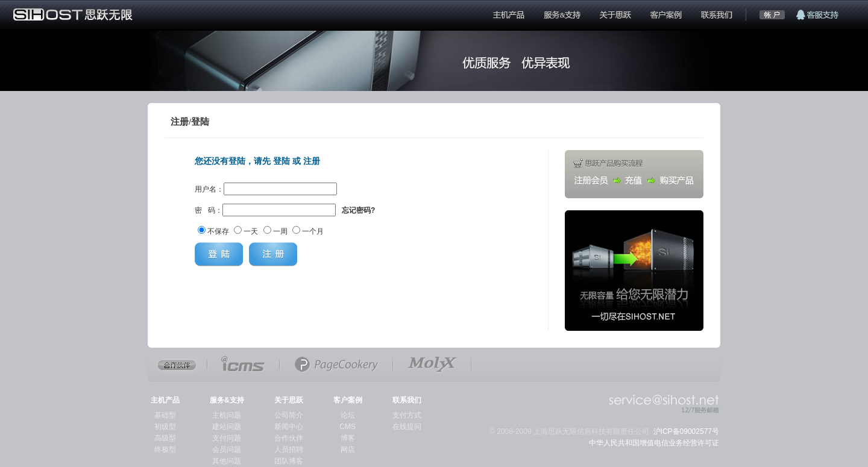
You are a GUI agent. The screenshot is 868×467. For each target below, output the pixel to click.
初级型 (165, 427)
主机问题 (227, 415)
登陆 (281, 161)
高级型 (165, 438)
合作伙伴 (289, 438)
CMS (348, 427)
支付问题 (227, 438)
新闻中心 (289, 427)
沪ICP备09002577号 (686, 431)
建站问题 (227, 427)
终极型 (165, 450)
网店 (348, 450)
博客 (348, 438)
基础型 (165, 415)
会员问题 (227, 450)
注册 (312, 161)
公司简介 (289, 415)
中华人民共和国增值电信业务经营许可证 (654, 443)
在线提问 (407, 427)
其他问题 (227, 461)
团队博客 (289, 461)
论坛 (348, 415)
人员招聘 (289, 450)
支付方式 (407, 415)
